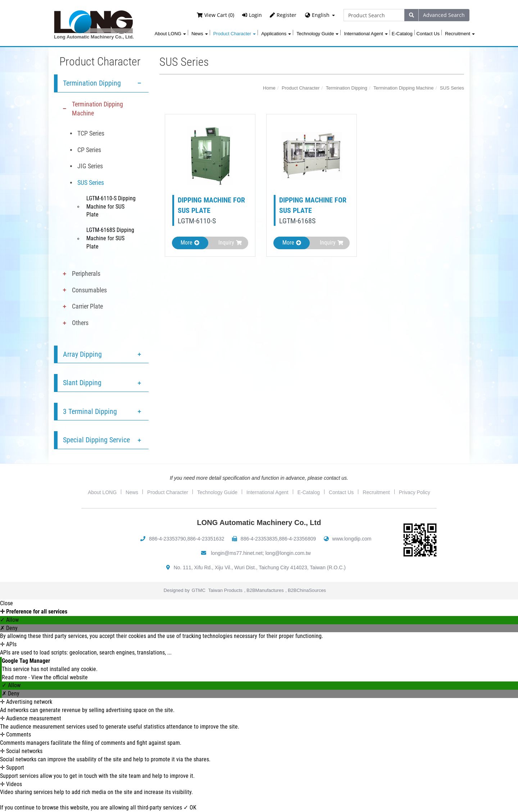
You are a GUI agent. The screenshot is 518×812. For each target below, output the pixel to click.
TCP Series (91, 133)
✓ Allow (9, 620)
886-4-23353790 (167, 539)
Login (252, 15)
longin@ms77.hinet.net (237, 553)
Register (283, 15)
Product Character (235, 34)
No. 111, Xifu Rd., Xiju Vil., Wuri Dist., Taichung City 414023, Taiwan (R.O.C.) (260, 567)
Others (80, 323)
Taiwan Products (225, 590)
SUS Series (91, 183)
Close (6, 603)
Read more (15, 677)
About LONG (170, 34)
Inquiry (230, 243)
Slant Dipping (82, 383)
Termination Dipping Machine (97, 109)
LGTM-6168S (297, 221)
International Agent (366, 34)
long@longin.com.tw (288, 553)
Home (269, 88)
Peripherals (86, 273)
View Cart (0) (215, 15)
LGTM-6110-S (197, 221)
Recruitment (460, 34)
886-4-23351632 (206, 539)
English (321, 15)
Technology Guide (317, 34)
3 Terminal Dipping (90, 411)
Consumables (89, 290)
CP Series (89, 150)
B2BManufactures (265, 590)
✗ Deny (9, 628)
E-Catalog (402, 34)
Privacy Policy (415, 492)
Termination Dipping (92, 83)
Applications (276, 34)
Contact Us (428, 34)
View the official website (60, 677)
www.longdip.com (352, 539)
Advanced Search (444, 15)
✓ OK (190, 808)
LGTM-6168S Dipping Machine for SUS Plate (110, 238)
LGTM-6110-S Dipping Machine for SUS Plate (111, 207)
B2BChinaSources (307, 590)
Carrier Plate (87, 306)
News (200, 34)
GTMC (199, 590)
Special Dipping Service (96, 440)
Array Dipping (82, 354)
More (190, 243)
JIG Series (90, 166)
